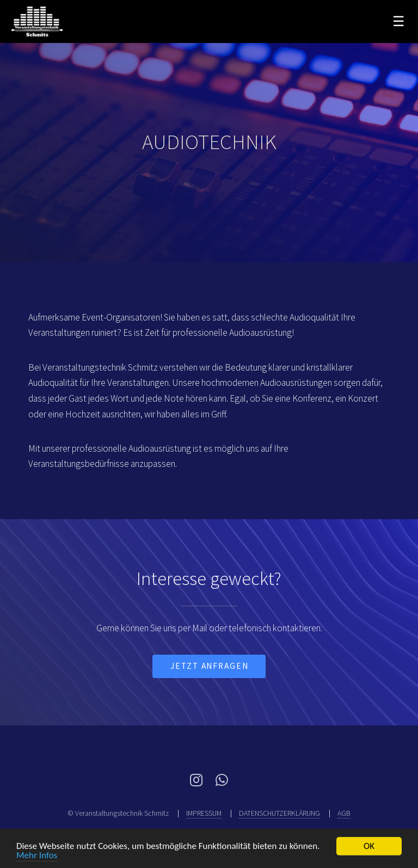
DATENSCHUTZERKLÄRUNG (279, 813)
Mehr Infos (37, 855)
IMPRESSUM (204, 813)
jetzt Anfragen (210, 666)
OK (369, 846)
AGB (344, 813)
